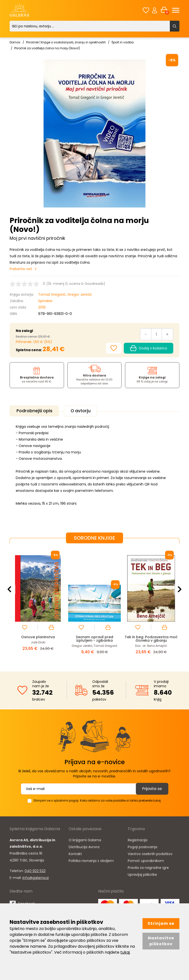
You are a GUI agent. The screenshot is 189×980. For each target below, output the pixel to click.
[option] (38, 603)
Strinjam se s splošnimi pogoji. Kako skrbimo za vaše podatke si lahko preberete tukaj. (97, 799)
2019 (42, 307)
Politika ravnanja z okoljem (91, 860)
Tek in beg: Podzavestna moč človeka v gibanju (151, 638)
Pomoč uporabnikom (146, 860)
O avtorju (85, 411)
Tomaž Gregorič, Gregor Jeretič (65, 294)
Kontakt (75, 853)
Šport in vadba (123, 42)
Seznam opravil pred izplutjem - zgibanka (95, 638)
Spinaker (45, 301)
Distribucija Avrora (84, 846)
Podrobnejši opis (36, 411)
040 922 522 (35, 870)
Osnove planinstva (38, 636)
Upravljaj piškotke (142, 874)
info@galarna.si (36, 877)
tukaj (125, 952)
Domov (15, 42)
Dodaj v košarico (149, 348)
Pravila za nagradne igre (148, 867)
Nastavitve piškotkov (161, 941)
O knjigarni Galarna (85, 839)
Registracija (138, 839)
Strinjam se (161, 923)
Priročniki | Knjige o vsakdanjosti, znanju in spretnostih (66, 42)
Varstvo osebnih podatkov (150, 853)
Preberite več (21, 269)
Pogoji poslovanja (142, 846)
